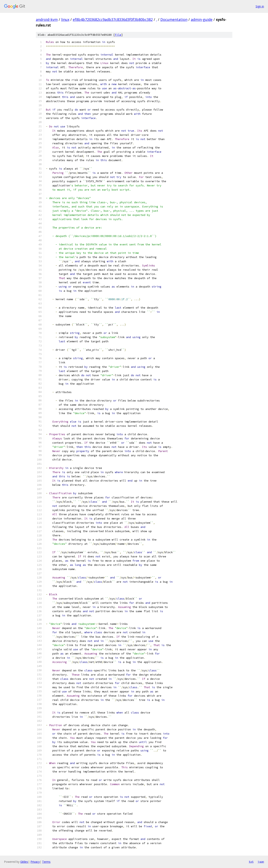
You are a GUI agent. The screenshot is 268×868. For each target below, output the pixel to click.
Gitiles (24, 862)
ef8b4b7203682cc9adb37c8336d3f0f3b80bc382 (113, 19)
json (261, 862)
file (118, 35)
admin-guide (202, 19)
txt (251, 862)
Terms (46, 862)
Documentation (174, 19)
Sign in (260, 6)
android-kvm (47, 19)
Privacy (35, 862)
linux (65, 19)
